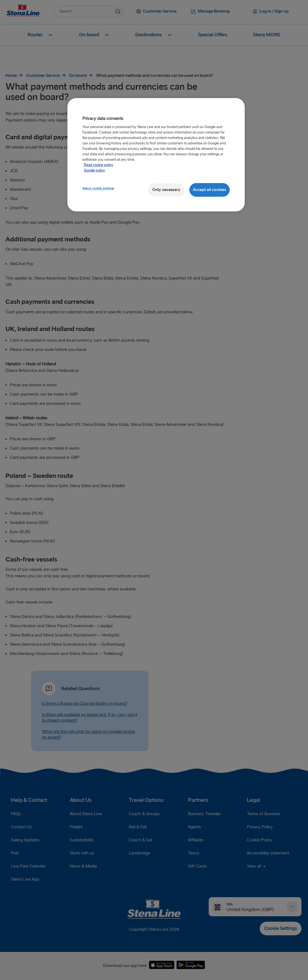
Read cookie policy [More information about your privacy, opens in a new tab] (98, 165)
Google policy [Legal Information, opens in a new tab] (94, 171)
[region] (156, 155)
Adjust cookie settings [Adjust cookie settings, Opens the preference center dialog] (98, 188)
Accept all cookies (209, 190)
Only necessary (166, 190)
